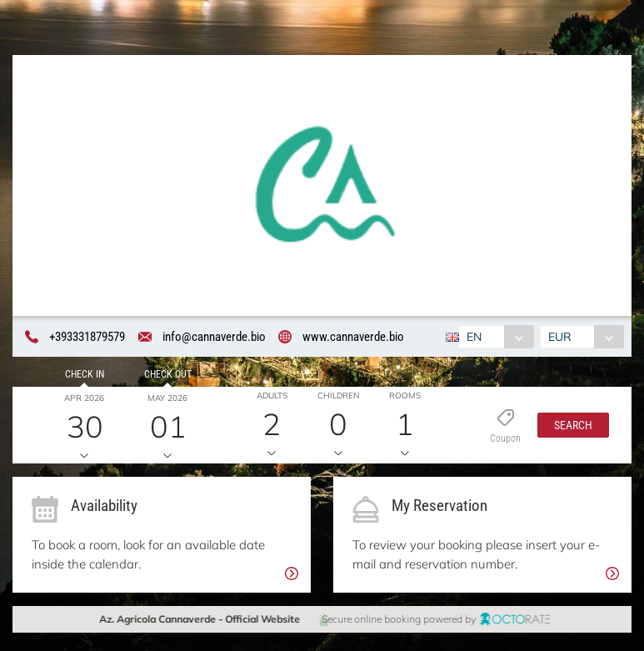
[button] (569, 426)
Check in (83, 374)
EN (473, 337)
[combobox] (495, 337)
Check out (165, 374)
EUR (561, 337)
